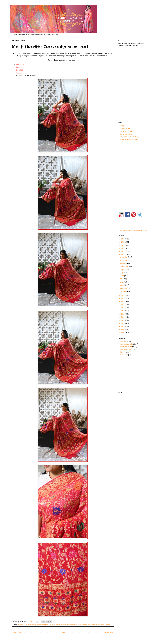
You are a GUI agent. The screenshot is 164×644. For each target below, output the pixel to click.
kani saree (124, 355)
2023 (123, 248)
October (123, 263)
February (124, 288)
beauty (123, 352)
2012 (123, 320)
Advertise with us (127, 134)
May (122, 279)
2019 (123, 298)
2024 (123, 245)
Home (63, 633)
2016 (123, 308)
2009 (123, 329)
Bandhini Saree (23, 625)
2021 (123, 255)
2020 (123, 295)
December (124, 257)
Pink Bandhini (106, 625)
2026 (123, 239)
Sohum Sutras (126, 129)
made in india (96, 625)
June (122, 276)
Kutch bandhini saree (85, 625)
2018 (123, 301)
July (122, 273)
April (122, 282)
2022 (123, 251)
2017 (123, 305)
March (123, 285)
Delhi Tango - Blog (127, 131)
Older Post (109, 633)
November (124, 260)
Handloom (52, 625)
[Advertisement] (134, 84)
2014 (123, 314)
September (124, 266)
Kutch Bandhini (72, 625)
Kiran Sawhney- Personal (129, 139)
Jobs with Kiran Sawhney (129, 137)
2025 (123, 242)
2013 (123, 317)
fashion (123, 341)
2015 (123, 311)
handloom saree (61, 625)
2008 (123, 333)
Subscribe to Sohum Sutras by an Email (133, 230)
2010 (123, 326)
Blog (122, 126)
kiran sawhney (126, 350)
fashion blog (32, 625)
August (123, 270)
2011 (123, 323)
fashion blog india (42, 625)
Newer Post (17, 633)
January (123, 291)
